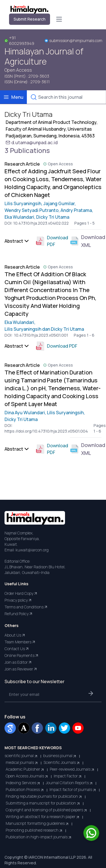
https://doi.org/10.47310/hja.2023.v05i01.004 (46, 431)
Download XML (86, 241)
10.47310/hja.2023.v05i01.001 (41, 335)
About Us (15, 635)
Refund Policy (19, 614)
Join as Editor (18, 662)
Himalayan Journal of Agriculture (44, 56)
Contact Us (17, 649)
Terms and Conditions (26, 607)
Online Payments (22, 656)
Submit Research (30, 19)
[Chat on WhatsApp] (91, 833)
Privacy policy (18, 600)
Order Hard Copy (21, 593)
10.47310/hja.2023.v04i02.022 (41, 223)
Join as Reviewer (21, 669)
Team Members (20, 642)
